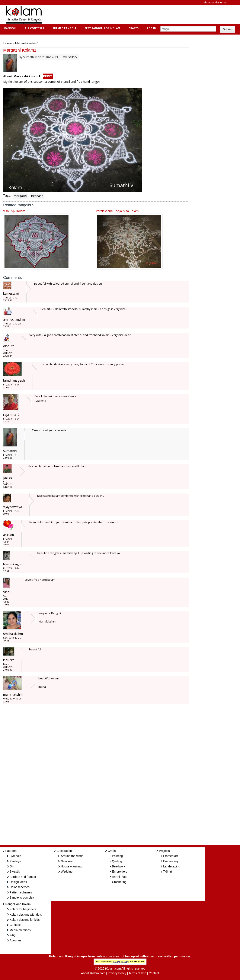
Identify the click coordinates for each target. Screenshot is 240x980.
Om (12, 866)
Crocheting (119, 882)
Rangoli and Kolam (18, 904)
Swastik (15, 871)
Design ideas (18, 882)
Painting (117, 856)
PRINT (48, 76)
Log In (152, 28)
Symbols (15, 856)
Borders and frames (23, 877)
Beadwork (119, 866)
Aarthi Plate (120, 877)
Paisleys (15, 861)
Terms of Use (137, 973)
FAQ (13, 935)
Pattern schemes (21, 892)
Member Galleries (215, 2)
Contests (15, 925)
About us (15, 940)
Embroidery (120, 871)
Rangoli (10, 28)
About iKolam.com (93, 973)
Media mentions (20, 930)
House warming (71, 866)
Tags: (7, 195)
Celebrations (65, 851)
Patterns (11, 851)
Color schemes (20, 887)
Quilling (117, 861)
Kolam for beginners (23, 909)
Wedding (67, 871)
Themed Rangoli (64, 28)
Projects (164, 851)
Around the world (72, 856)
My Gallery (70, 57)
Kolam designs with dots (26, 915)
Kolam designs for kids (25, 920)
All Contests (34, 28)
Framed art (170, 856)
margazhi (20, 196)
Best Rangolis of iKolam (102, 28)
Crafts (133, 28)
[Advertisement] (125, 15)
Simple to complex (22, 897)
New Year (67, 861)
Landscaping (172, 866)
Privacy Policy (117, 973)
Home (7, 43)
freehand (37, 196)
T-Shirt (168, 871)
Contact (154, 973)
